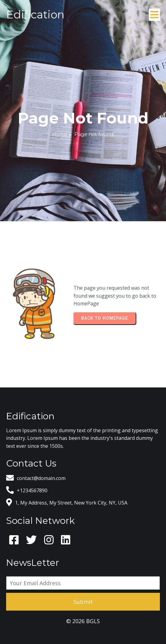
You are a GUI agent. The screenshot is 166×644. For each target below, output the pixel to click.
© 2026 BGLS (83, 621)
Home (60, 134)
